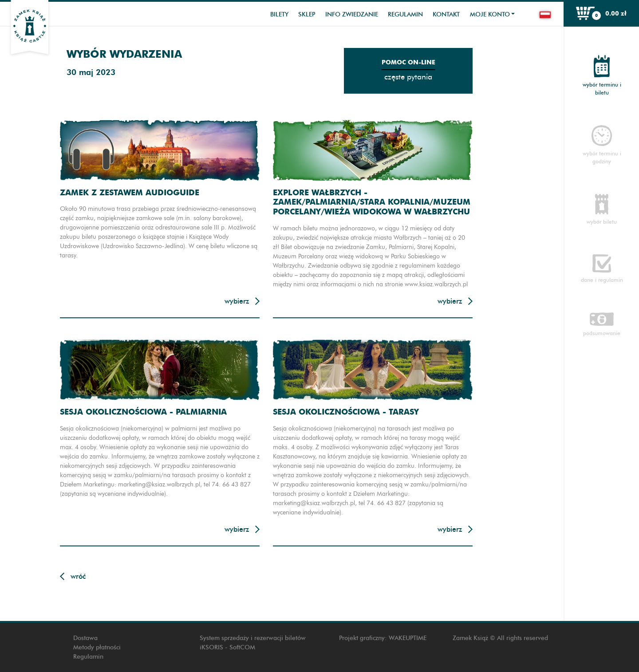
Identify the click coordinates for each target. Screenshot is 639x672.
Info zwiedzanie (352, 14)
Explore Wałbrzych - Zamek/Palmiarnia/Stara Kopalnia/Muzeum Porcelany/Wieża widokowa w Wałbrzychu (372, 202)
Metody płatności (97, 647)
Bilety (279, 14)
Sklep (307, 14)
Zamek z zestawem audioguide (130, 192)
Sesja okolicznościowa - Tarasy (346, 412)
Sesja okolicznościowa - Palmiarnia (143, 412)
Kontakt (446, 14)
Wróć (78, 576)
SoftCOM (242, 647)
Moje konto (490, 14)
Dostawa (85, 638)
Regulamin (405, 14)
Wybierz (237, 301)
